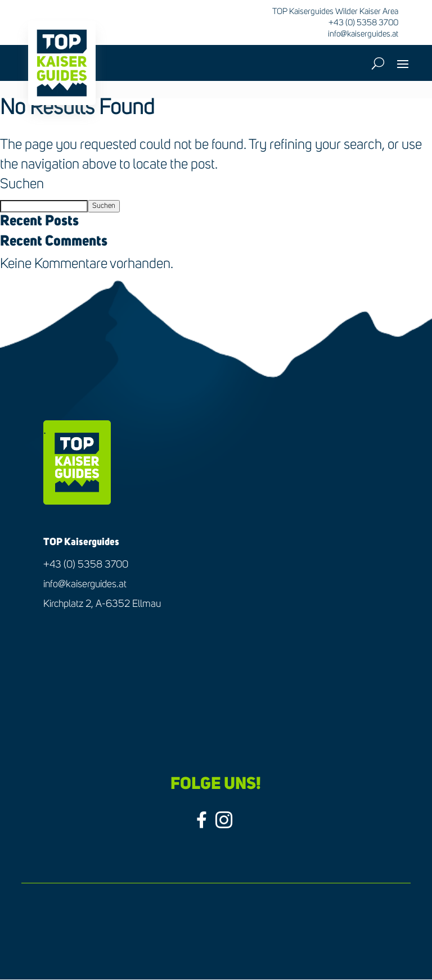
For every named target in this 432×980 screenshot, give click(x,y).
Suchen (22, 185)
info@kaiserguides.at (363, 34)
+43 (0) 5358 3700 (86, 565)
